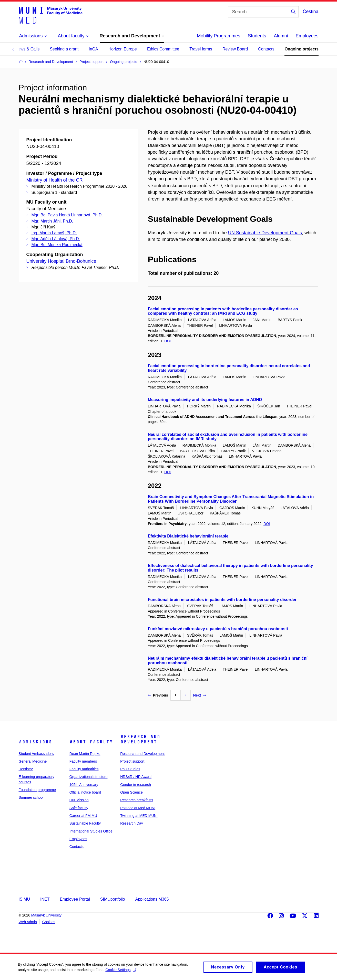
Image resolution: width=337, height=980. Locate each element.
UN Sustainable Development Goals (265, 233)
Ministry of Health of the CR (55, 180)
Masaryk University (46, 915)
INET (45, 899)
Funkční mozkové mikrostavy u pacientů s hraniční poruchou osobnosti (218, 629)
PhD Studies (130, 769)
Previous (158, 695)
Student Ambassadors (36, 754)
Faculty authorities (84, 769)
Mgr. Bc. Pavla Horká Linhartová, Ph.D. (67, 215)
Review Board (235, 49)
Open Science (131, 792)
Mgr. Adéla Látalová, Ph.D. (56, 239)
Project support (132, 761)
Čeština (310, 12)
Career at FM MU (83, 816)
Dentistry (26, 769)
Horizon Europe (123, 49)
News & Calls (27, 49)
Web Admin (28, 922)
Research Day (132, 823)
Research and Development (140, 739)
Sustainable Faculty (85, 823)
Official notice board (85, 792)
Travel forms (201, 49)
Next (200, 695)
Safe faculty (79, 808)
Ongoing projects (301, 49)
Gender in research (136, 785)
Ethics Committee (163, 49)
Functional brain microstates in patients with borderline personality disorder (222, 600)
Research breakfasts (137, 800)
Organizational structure (89, 777)
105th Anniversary (84, 785)
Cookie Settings (121, 972)
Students (257, 36)
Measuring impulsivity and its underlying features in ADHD (205, 400)
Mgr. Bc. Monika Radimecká (57, 245)
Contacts (266, 49)
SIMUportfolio (113, 899)
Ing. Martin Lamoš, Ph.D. (54, 233)
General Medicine (33, 761)
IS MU (24, 899)
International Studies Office (91, 831)
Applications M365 (152, 899)
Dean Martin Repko (85, 754)
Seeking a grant (64, 49)
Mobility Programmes (218, 36)
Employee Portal (75, 899)
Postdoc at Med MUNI (138, 808)
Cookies (49, 922)
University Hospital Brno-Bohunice (61, 261)
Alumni (281, 36)
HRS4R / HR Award (136, 777)
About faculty (91, 742)
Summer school (31, 797)
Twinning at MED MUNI (139, 816)
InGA (93, 49)
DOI (167, 341)
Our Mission (79, 800)
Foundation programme (37, 790)
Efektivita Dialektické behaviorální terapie (188, 536)
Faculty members (83, 761)
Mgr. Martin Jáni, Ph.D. (52, 221)
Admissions (35, 742)
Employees (307, 36)
